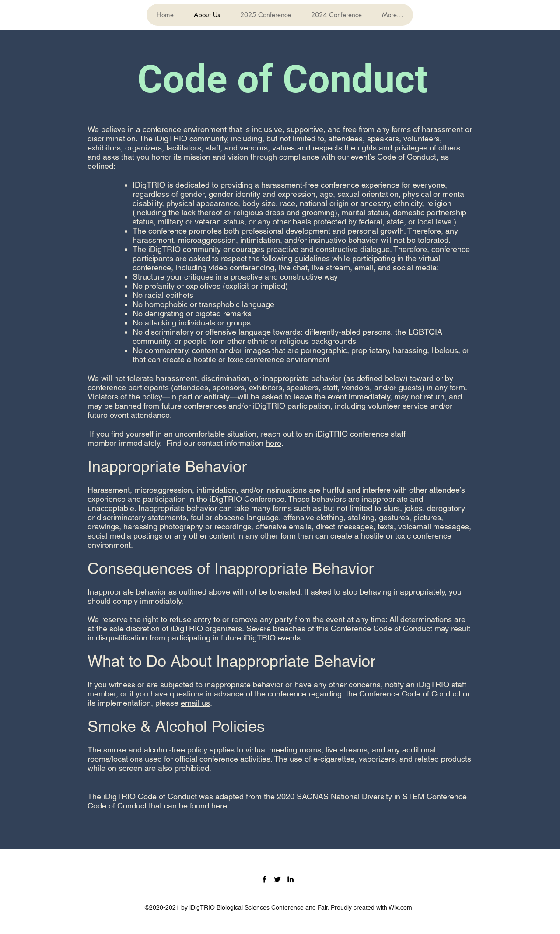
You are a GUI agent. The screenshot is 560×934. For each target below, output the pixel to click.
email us (195, 703)
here (273, 443)
